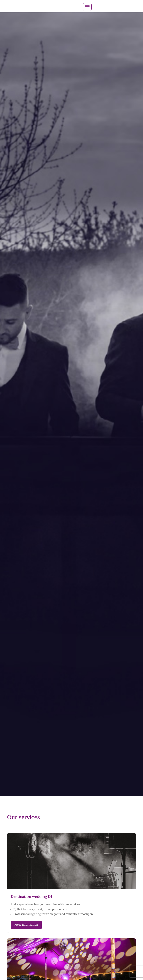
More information (26, 924)
